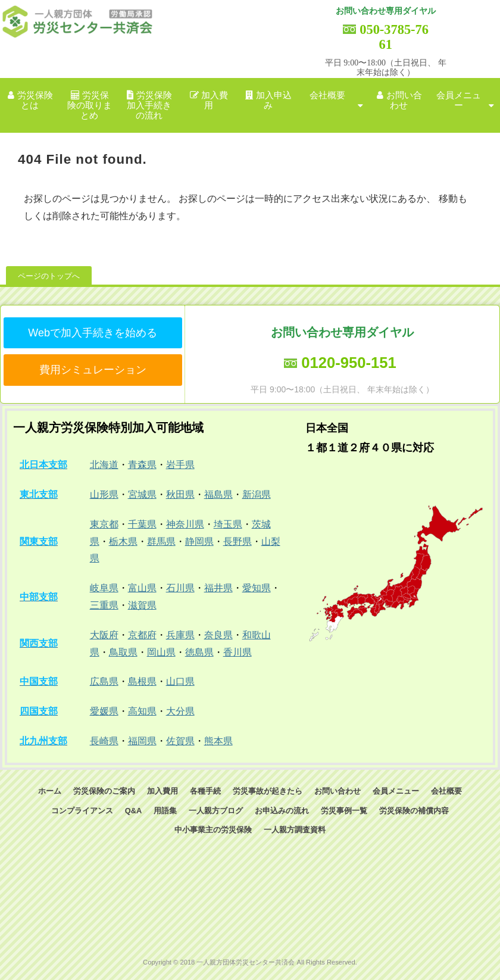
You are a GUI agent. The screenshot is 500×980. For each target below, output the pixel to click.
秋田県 (180, 494)
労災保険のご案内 (104, 791)
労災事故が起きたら (268, 791)
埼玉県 (228, 524)
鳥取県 (123, 652)
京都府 (142, 635)
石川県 (180, 588)
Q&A (133, 811)
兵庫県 (180, 635)
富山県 (142, 588)
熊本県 (218, 741)
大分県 (180, 711)
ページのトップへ (49, 276)
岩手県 (180, 465)
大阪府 (104, 635)
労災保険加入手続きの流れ (149, 106)
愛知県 (257, 588)
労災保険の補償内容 (414, 811)
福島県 (218, 494)
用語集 (165, 811)
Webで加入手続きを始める (93, 333)
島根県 (142, 681)
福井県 (218, 588)
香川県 (237, 652)
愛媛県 (104, 711)
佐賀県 (180, 741)
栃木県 (123, 542)
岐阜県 (104, 588)
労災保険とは (35, 100)
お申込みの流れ (282, 811)
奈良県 (218, 635)
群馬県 (161, 542)
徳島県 (199, 652)
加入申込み (274, 100)
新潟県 (257, 494)
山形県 (104, 494)
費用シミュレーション (93, 370)
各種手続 (205, 791)
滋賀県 (142, 605)
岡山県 (161, 652)
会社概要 (327, 95)
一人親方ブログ (216, 811)
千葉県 (142, 524)
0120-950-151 (349, 363)
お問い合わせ (404, 100)
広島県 (104, 681)
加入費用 (215, 100)
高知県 (142, 711)
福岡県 (142, 741)
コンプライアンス (82, 811)
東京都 (104, 524)
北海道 (104, 465)
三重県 (104, 605)
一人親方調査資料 (295, 830)
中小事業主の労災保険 (213, 830)
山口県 (180, 681)
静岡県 (199, 542)
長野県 (237, 542)
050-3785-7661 (394, 37)
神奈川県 (185, 524)
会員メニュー (459, 100)
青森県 (142, 465)
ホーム (50, 791)
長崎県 (104, 741)
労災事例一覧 (344, 811)
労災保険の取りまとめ (90, 106)
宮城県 (142, 494)
